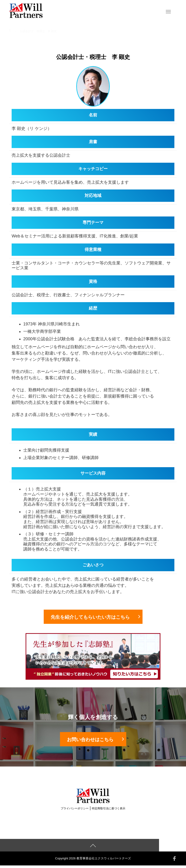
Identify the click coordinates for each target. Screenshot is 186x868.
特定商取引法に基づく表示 (109, 811)
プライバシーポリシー (75, 811)
